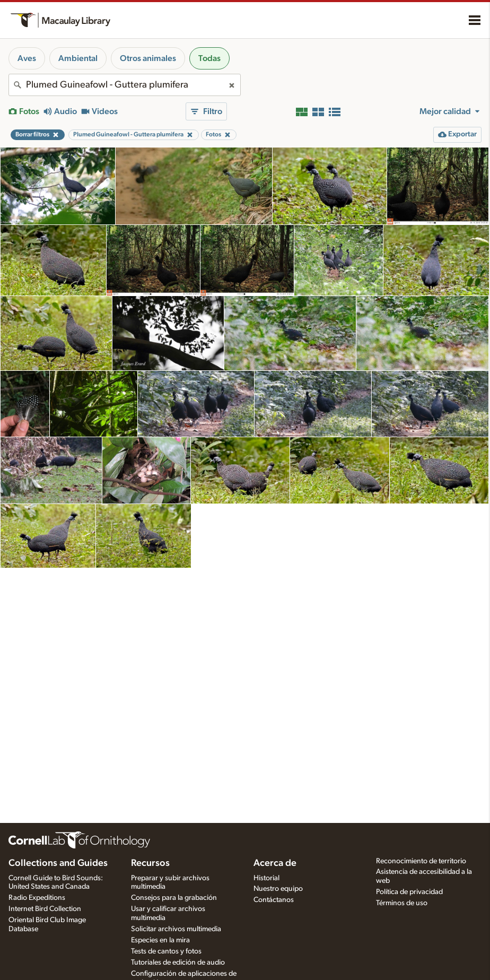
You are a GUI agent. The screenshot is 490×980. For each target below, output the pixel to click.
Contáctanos (274, 900)
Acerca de (275, 863)
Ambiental (78, 58)
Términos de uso (402, 903)
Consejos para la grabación (174, 898)
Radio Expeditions (37, 898)
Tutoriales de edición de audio (178, 962)
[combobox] (125, 85)
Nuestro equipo (278, 889)
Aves (27, 58)
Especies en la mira (160, 940)
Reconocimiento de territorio (421, 861)
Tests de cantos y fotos (166, 951)
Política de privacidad (409, 892)
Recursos (150, 863)
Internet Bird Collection (45, 909)
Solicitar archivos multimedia (176, 929)
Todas (209, 58)
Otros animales (148, 58)
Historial (266, 878)
